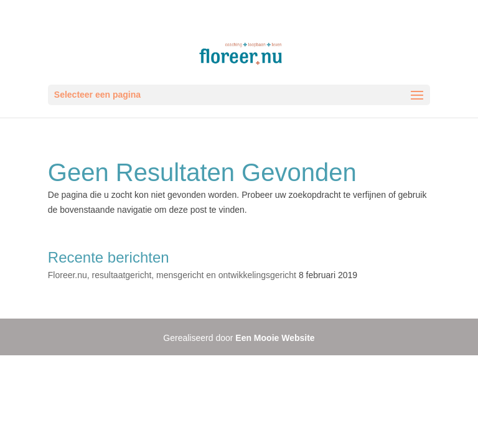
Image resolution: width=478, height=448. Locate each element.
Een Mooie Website (275, 338)
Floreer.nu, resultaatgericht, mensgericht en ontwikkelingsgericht (172, 275)
